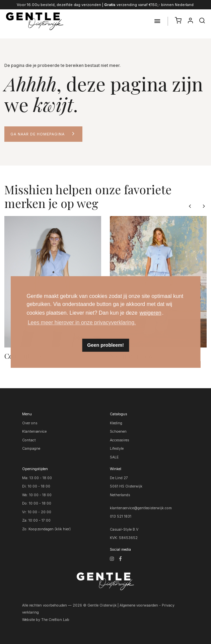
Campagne (31, 449)
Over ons (30, 423)
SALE (114, 457)
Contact (29, 440)
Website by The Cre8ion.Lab (46, 620)
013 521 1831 (121, 516)
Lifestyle (117, 449)
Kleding (116, 423)
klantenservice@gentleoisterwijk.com (141, 508)
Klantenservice (34, 432)
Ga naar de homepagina (38, 134)
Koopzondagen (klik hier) (50, 529)
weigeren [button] (151, 313)
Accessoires (119, 440)
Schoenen (118, 432)
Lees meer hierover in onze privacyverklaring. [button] (82, 323)
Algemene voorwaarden (139, 605)
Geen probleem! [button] (105, 345)
